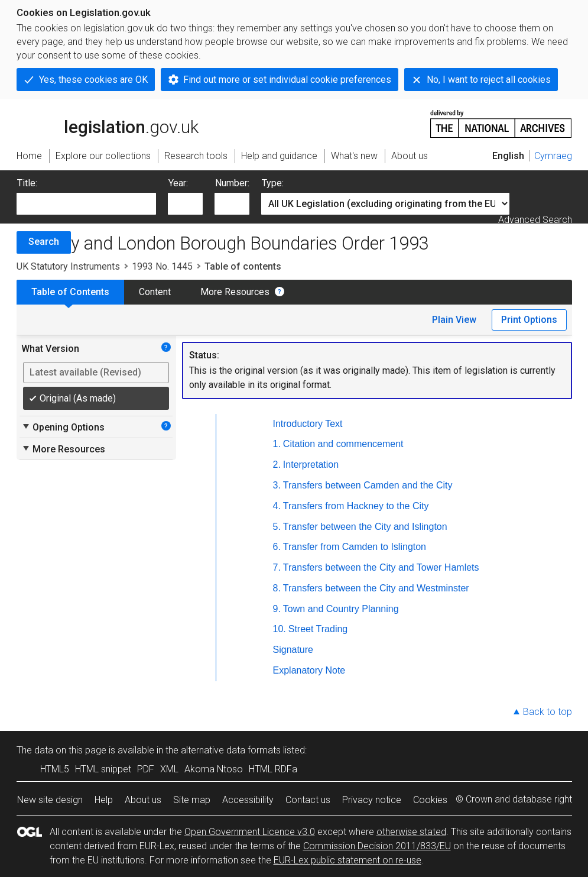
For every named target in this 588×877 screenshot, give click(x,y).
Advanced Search (535, 220)
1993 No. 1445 (162, 266)
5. (277, 527)
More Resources (235, 292)
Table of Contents (70, 292)
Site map (192, 800)
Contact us (308, 800)
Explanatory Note (309, 670)
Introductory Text (308, 424)
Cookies (430, 800)
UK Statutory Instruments (68, 266)
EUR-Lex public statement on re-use (347, 860)
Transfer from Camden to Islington (355, 547)
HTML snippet (103, 769)
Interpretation (311, 465)
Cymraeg (553, 156)
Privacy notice (372, 800)
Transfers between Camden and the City (368, 485)
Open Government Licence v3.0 (250, 832)
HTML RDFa (273, 769)
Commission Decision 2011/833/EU (377, 846)
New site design (50, 800)
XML (169, 769)
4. (277, 506)
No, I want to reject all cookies (489, 80)
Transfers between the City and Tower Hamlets (381, 567)
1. (277, 444)
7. (277, 567)
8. (277, 588)
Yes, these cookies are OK (93, 80)
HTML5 (55, 769)
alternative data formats (231, 750)
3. (277, 485)
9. (277, 609)
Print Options (529, 320)
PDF (146, 769)
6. (277, 547)
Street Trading (318, 629)
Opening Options (63, 427)
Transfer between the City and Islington (365, 527)
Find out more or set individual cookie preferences (287, 80)
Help (104, 800)
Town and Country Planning (341, 609)
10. (280, 629)
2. (277, 465)
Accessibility (248, 800)
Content (155, 292)
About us (143, 800)
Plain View (454, 320)
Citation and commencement (343, 444)
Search (44, 242)
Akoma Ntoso (214, 769)
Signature (293, 650)
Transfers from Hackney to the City (356, 506)
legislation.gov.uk (108, 123)
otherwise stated (411, 832)
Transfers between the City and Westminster (376, 588)
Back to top (548, 712)
